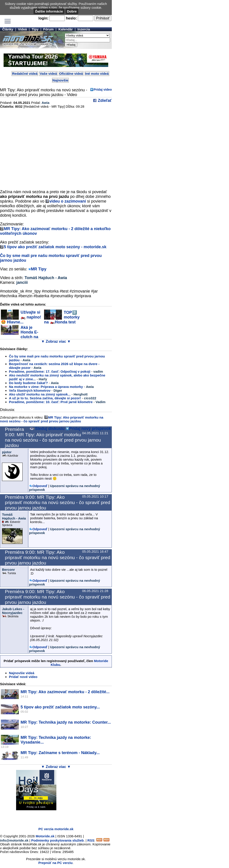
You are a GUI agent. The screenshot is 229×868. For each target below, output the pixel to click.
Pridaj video (103, 90)
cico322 (90, 398)
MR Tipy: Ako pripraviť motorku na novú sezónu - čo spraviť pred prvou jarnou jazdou (52, 419)
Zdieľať (104, 100)
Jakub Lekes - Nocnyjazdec (13, 611)
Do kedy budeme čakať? (28, 383)
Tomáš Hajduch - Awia (46, 278)
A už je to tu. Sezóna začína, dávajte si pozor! (45, 398)
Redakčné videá (25, 74)
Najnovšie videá (22, 673)
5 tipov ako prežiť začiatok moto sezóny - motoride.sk (55, 247)
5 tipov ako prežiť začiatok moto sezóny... (60, 707)
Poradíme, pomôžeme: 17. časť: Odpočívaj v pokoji (50, 371)
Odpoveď (40, 486)
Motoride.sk (45, 836)
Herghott (81, 394)
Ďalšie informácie (49, 11)
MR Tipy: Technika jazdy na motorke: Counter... (66, 722)
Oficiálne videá (71, 74)
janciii (22, 282)
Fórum (48, 29)
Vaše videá (48, 74)
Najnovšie (60, 80)
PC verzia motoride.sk (56, 829)
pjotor (7, 452)
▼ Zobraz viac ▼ (56, 341)
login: (43, 18)
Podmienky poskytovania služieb (57, 840)
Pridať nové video (23, 677)
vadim (98, 371)
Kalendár (66, 29)
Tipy (35, 29)
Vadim (100, 402)
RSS (91, 840)
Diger (58, 390)
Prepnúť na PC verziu (55, 863)
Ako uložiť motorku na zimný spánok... (40, 394)
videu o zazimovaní (68, 201)
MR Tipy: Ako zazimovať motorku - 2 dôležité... (65, 692)
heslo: (71, 18)
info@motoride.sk (14, 840)
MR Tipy (39, 269)
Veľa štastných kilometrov (30, 390)
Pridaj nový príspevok (90, 429)
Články (8, 29)
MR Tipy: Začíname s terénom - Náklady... (60, 753)
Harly (43, 379)
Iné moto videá (97, 74)
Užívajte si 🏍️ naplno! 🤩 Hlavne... (21, 317)
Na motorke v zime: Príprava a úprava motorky (46, 387)
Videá (22, 29)
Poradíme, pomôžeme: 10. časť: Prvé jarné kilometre (51, 402)
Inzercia (84, 29)
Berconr (8, 570)
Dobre (72, 11)
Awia (46, 103)
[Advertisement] (52, 817)
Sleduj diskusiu (47, 429)
